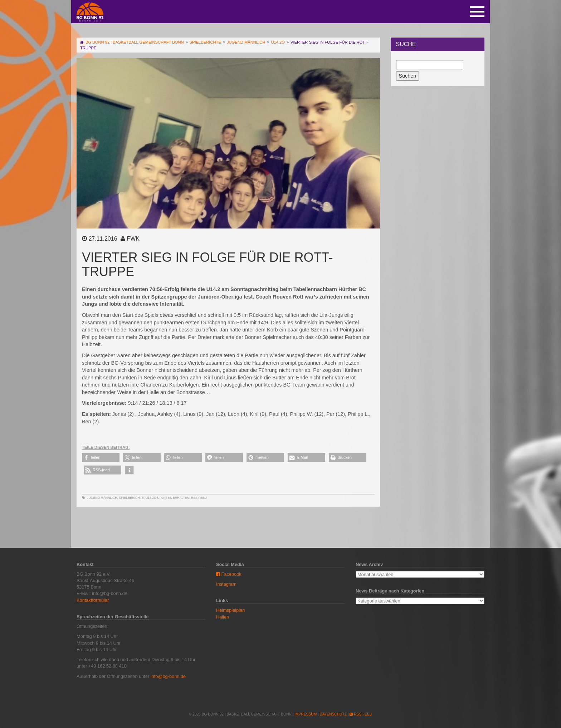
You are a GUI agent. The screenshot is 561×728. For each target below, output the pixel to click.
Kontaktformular (93, 600)
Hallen (223, 617)
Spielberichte (131, 498)
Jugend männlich (102, 498)
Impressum (306, 714)
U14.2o (151, 498)
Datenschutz (333, 714)
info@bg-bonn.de (168, 676)
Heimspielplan (230, 610)
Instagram (226, 584)
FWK (133, 239)
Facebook (229, 574)
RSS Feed (199, 498)
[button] (101, 458)
